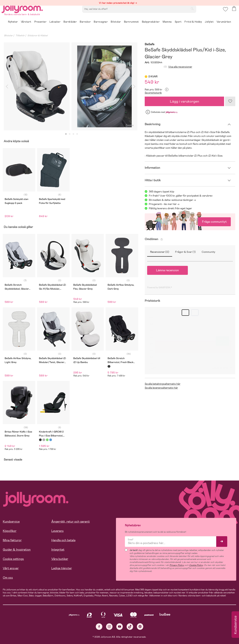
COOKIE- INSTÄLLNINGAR (72, 631)
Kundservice (11, 522)
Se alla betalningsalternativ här (163, 384)
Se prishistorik (153, 93)
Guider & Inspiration (17, 550)
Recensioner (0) (160, 252)
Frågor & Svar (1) (185, 252)
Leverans (58, 531)
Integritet (58, 550)
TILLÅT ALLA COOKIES (29, 631)
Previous (7, 86)
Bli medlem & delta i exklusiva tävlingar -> (172, 200)
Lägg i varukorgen (184, 101)
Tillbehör (20, 35)
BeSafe (150, 44)
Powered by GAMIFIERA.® (159, 288)
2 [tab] (70, 134)
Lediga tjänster (62, 568)
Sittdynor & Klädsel (38, 35)
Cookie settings (13, 559)
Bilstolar (8, 35)
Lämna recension (167, 270)
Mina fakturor (12, 540)
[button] (224, 14)
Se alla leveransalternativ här (161, 388)
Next (134, 86)
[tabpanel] (37, 86)
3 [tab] (73, 134)
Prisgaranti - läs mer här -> (164, 204)
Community (208, 252)
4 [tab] (77, 134)
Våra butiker (60, 559)
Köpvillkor (10, 531)
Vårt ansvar (11, 568)
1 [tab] (66, 134)
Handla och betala (63, 540)
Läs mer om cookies (20, 620)
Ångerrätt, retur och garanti (71, 522)
